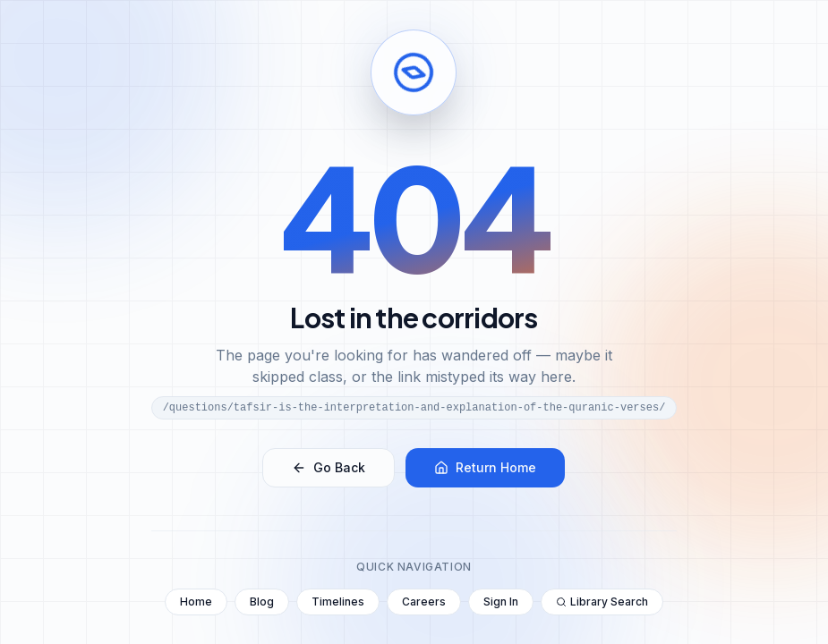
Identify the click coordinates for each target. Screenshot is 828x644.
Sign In (501, 602)
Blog (262, 602)
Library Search (602, 602)
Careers (424, 602)
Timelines (338, 602)
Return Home (485, 467)
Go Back (329, 467)
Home (196, 602)
